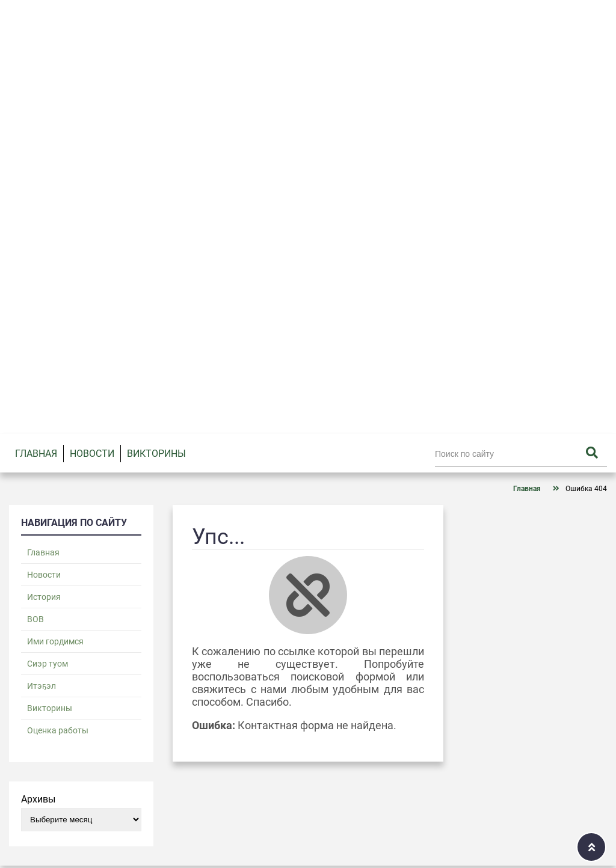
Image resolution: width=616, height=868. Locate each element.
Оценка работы (58, 730)
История (44, 597)
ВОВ (35, 619)
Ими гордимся (55, 641)
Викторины (156, 454)
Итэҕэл (42, 686)
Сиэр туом (48, 664)
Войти (562, 11)
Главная (36, 454)
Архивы (38, 799)
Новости (92, 454)
